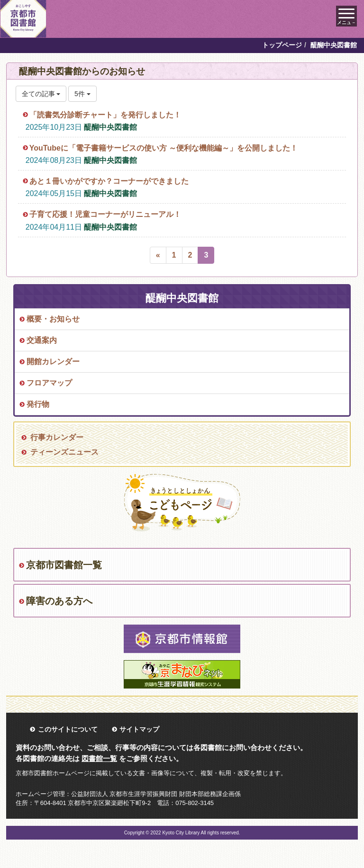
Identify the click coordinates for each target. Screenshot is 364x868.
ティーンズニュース (64, 452)
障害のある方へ (59, 601)
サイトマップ (139, 729)
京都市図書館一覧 (64, 565)
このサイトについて (68, 729)
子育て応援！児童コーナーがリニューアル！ (105, 214)
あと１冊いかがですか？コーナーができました (109, 181)
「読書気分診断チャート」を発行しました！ (105, 115)
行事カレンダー (57, 437)
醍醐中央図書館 (110, 127)
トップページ (282, 45)
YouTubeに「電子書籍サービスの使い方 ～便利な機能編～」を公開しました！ (164, 148)
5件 (82, 94)
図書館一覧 (99, 758)
